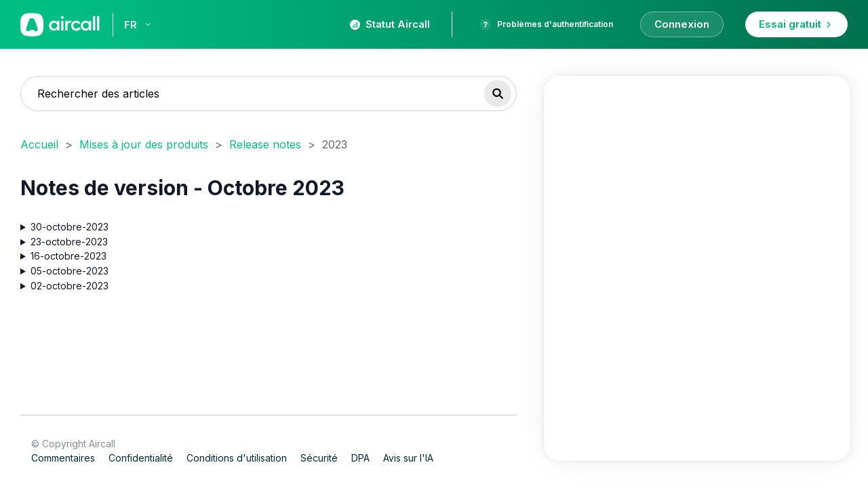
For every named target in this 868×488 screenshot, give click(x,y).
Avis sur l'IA (408, 458)
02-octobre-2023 (70, 285)
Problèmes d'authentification (546, 24)
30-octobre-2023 (70, 227)
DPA (360, 458)
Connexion (682, 24)
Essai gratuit (796, 24)
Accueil (39, 144)
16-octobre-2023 (68, 256)
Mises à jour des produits (144, 144)
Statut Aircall (390, 24)
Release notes (265, 144)
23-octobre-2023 (69, 241)
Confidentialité (141, 458)
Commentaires (63, 458)
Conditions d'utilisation (237, 458)
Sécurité (319, 458)
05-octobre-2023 (70, 271)
